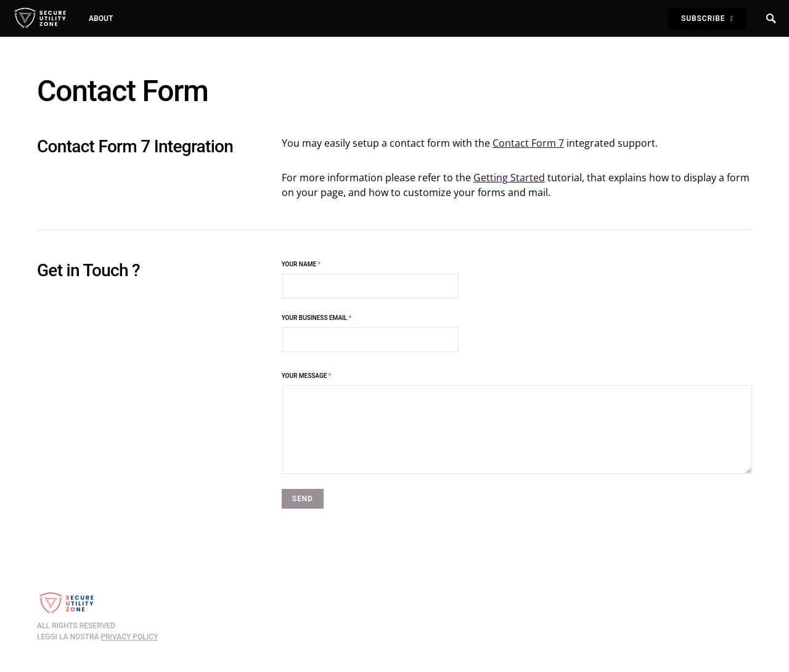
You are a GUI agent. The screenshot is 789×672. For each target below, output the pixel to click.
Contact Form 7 (528, 143)
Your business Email (370, 333)
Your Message (307, 376)
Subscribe (707, 18)
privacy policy (129, 637)
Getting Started (509, 178)
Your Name (370, 280)
